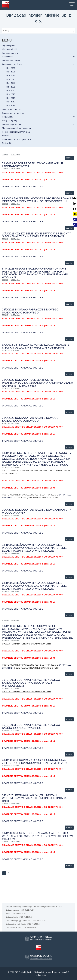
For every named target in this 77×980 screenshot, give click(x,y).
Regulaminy (7, 117)
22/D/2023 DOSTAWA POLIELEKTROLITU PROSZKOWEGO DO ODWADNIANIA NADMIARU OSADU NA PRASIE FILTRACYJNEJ (37, 383)
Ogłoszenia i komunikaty (13, 113)
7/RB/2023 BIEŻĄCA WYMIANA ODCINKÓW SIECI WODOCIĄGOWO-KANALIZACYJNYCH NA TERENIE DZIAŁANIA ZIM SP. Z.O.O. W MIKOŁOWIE (34, 548)
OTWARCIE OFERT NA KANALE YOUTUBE (22, 186)
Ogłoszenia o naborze (12, 109)
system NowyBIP (62, 972)
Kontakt (6, 136)
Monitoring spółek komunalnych (16, 128)
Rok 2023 (11, 79)
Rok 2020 (11, 90)
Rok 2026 (11, 68)
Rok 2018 (11, 98)
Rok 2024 (11, 75)
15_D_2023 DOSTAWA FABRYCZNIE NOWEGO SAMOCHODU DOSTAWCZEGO (31, 726)
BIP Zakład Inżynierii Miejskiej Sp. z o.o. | (34, 972)
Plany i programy (10, 120)
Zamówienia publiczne (12, 64)
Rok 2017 (11, 102)
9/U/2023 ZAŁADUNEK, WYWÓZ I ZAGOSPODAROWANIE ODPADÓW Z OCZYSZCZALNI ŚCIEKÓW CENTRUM (38, 200)
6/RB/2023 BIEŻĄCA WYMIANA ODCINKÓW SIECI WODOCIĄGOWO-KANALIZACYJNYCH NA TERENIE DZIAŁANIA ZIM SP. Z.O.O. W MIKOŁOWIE (34, 586)
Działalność (7, 57)
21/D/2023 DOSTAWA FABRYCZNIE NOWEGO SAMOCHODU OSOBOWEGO (30, 419)
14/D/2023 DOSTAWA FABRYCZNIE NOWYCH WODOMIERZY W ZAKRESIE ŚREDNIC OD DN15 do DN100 (34, 798)
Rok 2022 (11, 83)
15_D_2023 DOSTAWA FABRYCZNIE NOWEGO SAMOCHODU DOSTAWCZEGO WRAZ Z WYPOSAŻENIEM (31, 683)
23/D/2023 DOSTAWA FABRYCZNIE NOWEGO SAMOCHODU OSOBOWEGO (30, 311)
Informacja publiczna (11, 124)
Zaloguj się (41, 975)
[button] (75, 198)
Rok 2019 (11, 94)
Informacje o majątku (12, 60)
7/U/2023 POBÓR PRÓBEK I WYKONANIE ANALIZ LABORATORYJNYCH (33, 165)
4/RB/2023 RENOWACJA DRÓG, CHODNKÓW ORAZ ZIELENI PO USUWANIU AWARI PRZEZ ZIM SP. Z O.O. (36, 761)
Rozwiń (69, 158)
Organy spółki (8, 45)
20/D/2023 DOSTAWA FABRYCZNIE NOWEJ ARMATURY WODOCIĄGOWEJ (37, 511)
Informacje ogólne (10, 53)
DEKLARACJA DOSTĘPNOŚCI (16, 139)
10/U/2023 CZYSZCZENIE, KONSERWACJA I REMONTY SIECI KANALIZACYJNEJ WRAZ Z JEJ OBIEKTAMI (36, 235)
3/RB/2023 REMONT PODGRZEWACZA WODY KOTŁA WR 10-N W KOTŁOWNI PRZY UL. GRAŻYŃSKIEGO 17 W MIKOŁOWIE (37, 836)
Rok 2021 (11, 87)
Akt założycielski (9, 49)
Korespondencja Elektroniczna (16, 132)
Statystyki (6, 143)
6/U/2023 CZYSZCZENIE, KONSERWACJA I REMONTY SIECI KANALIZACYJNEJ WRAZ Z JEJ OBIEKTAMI (36, 346)
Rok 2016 (11, 106)
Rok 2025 (11, 72)
